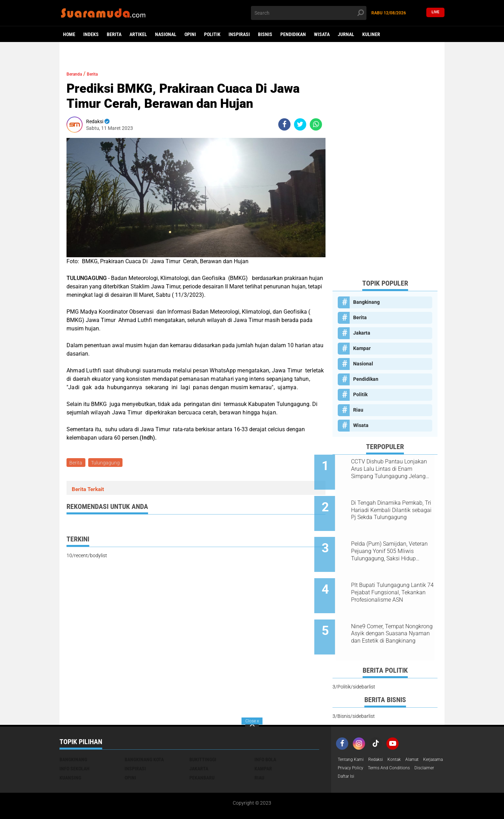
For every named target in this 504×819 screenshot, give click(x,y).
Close (252, 721)
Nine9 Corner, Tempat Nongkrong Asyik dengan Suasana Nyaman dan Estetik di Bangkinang (393, 610)
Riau (358, 410)
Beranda (77, 74)
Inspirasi (239, 34)
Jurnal (346, 34)
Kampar (362, 348)
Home (69, 34)
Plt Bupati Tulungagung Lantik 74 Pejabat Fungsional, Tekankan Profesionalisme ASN (394, 575)
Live (435, 13)
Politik (212, 34)
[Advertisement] (385, 168)
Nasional (166, 34)
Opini (190, 34)
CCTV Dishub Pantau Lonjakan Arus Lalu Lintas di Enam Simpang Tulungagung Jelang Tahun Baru (393, 469)
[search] (309, 13)
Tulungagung (107, 463)
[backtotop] (252, 697)
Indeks (91, 34)
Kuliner (371, 34)
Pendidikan (293, 34)
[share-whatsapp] (316, 124)
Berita (114, 34)
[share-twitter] (300, 124)
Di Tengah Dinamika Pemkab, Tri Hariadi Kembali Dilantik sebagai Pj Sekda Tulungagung (393, 504)
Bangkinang (366, 302)
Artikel (138, 34)
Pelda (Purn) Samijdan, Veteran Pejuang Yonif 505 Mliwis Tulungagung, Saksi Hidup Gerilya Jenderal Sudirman (390, 540)
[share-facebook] (284, 124)
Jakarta (362, 333)
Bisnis (265, 34)
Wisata (322, 34)
